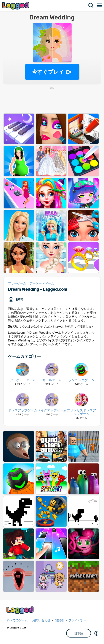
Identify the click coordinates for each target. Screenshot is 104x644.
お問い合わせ (41, 620)
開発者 (59, 620)
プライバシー (78, 620)
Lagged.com (21, 610)
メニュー (100, 5)
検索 (91, 5)
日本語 (79, 633)
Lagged (16, 6)
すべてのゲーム (17, 620)
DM (96, 633)
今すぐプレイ (48, 72)
